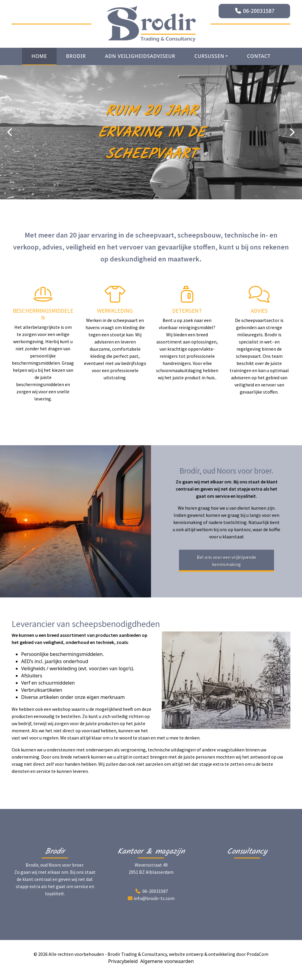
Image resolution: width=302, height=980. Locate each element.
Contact (259, 56)
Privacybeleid (123, 961)
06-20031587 (259, 11)
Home (39, 56)
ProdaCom (257, 954)
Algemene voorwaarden (167, 961)
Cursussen (210, 56)
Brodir (76, 56)
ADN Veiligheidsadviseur (140, 56)
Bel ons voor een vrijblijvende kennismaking (227, 561)
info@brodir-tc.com (154, 898)
